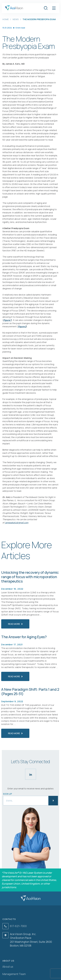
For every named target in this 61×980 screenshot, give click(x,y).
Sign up (8, 794)
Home (6, 19)
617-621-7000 (18, 926)
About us (8, 967)
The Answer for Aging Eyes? (24, 637)
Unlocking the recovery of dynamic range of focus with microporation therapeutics (30, 577)
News (16, 19)
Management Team (14, 974)
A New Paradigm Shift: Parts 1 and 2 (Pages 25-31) (30, 691)
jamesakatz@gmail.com (17, 523)
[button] (54, 8)
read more (15, 624)
